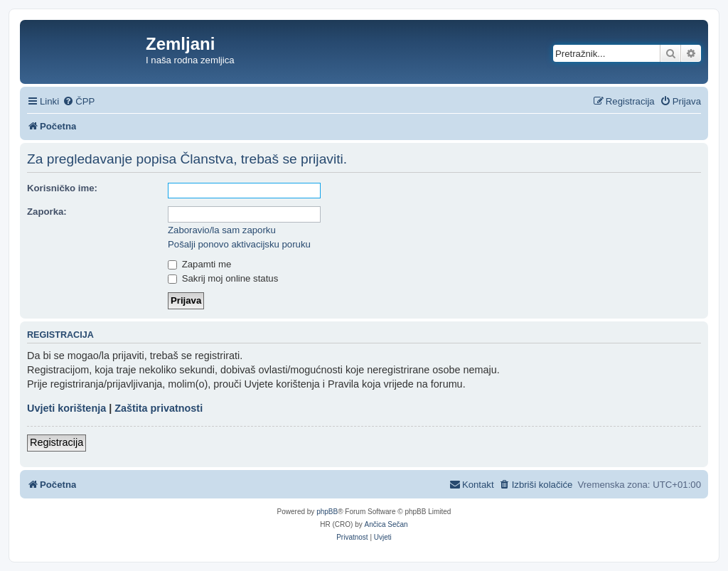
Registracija (57, 442)
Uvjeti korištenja (66, 408)
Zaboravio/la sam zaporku (222, 230)
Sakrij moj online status (223, 278)
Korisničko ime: (62, 188)
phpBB (327, 512)
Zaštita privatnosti (159, 408)
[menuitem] (79, 101)
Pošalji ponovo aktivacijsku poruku (239, 244)
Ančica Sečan (386, 524)
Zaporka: (47, 212)
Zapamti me (199, 264)
